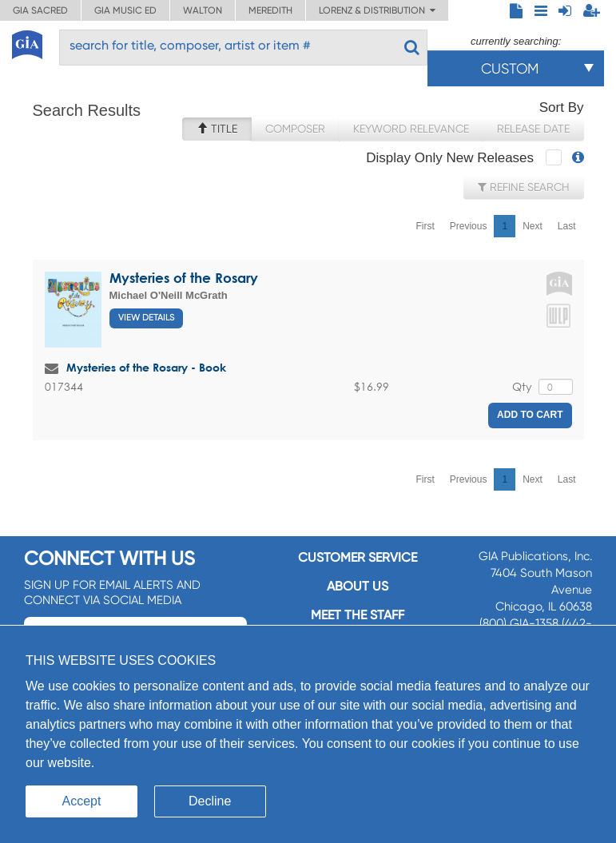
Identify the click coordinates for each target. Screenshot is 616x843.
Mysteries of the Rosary (184, 278)
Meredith (270, 10)
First (425, 226)
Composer (295, 129)
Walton (203, 10)
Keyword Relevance (411, 129)
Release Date (533, 129)
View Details (146, 318)
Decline (210, 801)
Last (567, 226)
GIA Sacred (40, 10)
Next (533, 226)
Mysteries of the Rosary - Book (146, 367)
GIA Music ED (125, 10)
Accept (82, 801)
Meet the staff (358, 615)
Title (217, 129)
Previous (469, 226)
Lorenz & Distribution (377, 10)
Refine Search (524, 187)
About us (358, 586)
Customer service (358, 557)
